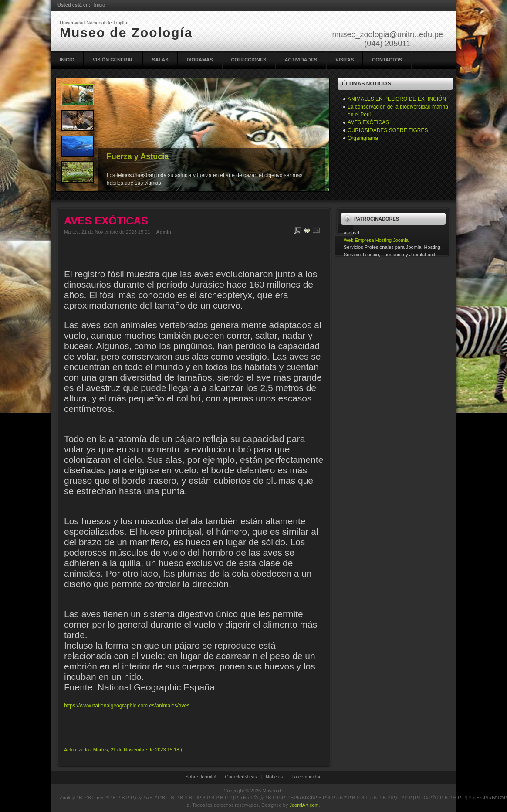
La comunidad (306, 777)
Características (241, 777)
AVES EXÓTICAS (368, 122)
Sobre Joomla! (201, 777)
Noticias (274, 777)
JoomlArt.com (304, 805)
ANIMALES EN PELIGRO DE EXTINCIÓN (397, 99)
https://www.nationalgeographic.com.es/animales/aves (127, 706)
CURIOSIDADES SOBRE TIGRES (388, 130)
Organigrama (363, 138)
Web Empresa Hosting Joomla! (377, 240)
